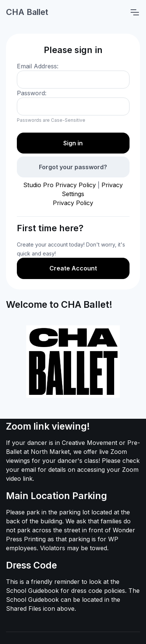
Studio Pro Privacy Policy (60, 185)
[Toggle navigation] (134, 12)
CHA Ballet (27, 12)
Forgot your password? (73, 167)
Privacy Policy (73, 203)
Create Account (73, 268)
